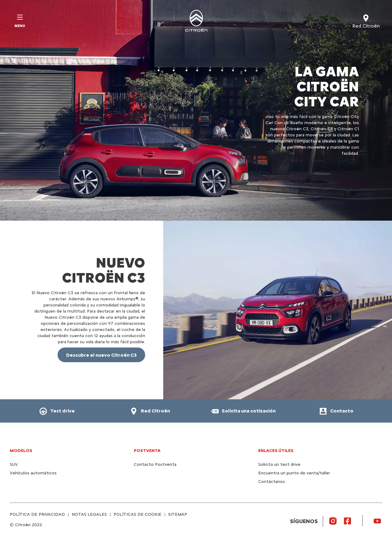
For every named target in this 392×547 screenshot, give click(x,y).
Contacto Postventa (155, 464)
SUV (14, 464)
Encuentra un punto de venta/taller (294, 473)
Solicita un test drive (279, 464)
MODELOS (21, 451)
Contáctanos (271, 482)
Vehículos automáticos (33, 473)
